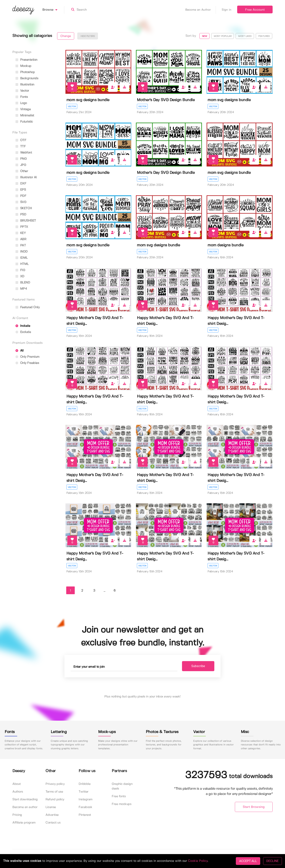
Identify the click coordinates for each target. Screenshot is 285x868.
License (51, 807)
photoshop (25, 72)
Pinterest (85, 815)
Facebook (85, 807)
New (205, 36)
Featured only (27, 307)
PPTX (22, 227)
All (19, 351)
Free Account (255, 10)
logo (21, 103)
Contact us (53, 823)
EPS (21, 190)
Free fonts (119, 796)
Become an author (25, 807)
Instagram (86, 799)
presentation (26, 60)
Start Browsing (254, 807)
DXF (21, 184)
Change (66, 36)
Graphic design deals (122, 786)
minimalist (25, 116)
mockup (23, 66)
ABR (21, 239)
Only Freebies (27, 363)
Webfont (24, 153)
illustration (25, 85)
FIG (20, 270)
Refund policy (55, 799)
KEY (21, 233)
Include (23, 326)
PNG (21, 159)
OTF (21, 140)
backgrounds (27, 78)
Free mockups (121, 804)
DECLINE (273, 861)
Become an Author (201, 10)
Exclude (23, 332)
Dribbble (85, 784)
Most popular (223, 36)
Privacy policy (55, 784)
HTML (22, 264)
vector (22, 91)
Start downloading (25, 799)
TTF (21, 146)
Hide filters (88, 36)
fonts (22, 97)
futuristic (24, 122)
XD (20, 276)
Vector (72, 107)
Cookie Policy (198, 861)
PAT (21, 245)
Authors (18, 792)
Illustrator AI (26, 177)
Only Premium (27, 357)
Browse (53, 10)
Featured (264, 36)
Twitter (84, 792)
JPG (21, 165)
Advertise (52, 815)
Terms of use (54, 792)
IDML (22, 258)
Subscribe (198, 666)
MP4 (21, 289)
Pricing (17, 815)
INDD (22, 252)
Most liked (245, 36)
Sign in (227, 10)
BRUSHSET (26, 221)
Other (22, 171)
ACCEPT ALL (248, 861)
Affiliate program (24, 823)
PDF (21, 196)
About (17, 784)
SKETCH (24, 208)
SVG (21, 202)
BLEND (23, 283)
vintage (23, 109)
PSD (21, 215)
